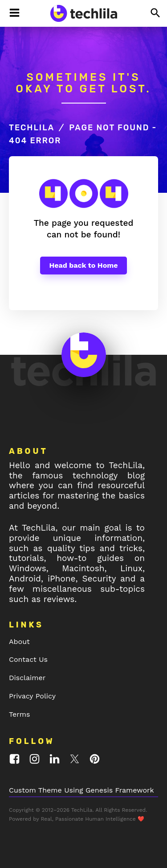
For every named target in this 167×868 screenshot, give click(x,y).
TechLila (32, 128)
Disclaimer (27, 678)
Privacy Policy (32, 696)
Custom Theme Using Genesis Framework (81, 790)
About (19, 642)
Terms (19, 714)
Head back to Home (83, 265)
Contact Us (28, 659)
